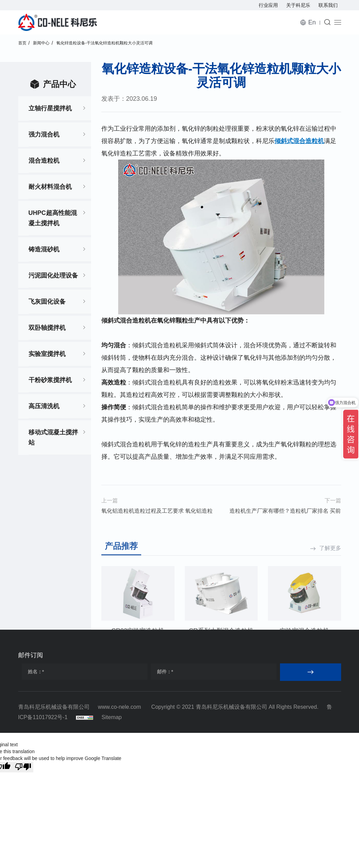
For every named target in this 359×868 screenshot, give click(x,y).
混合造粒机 (44, 161)
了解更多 (330, 591)
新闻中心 (41, 43)
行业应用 (268, 5)
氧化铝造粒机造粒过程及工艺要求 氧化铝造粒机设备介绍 (157, 525)
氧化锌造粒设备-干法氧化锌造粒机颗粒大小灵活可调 (104, 43)
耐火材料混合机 (50, 187)
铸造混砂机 (44, 249)
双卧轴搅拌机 (47, 328)
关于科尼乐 (298, 5)
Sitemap (112, 717)
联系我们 (328, 5)
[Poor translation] (23, 767)
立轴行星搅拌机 (50, 108)
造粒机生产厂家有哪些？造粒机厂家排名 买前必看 (285, 525)
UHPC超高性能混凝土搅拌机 (53, 218)
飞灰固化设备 (47, 302)
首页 (22, 43)
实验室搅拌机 (47, 354)
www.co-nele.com (119, 707)
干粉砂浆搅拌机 (50, 380)
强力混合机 (44, 134)
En (312, 22)
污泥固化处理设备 (53, 275)
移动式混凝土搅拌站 (53, 437)
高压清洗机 (44, 406)
